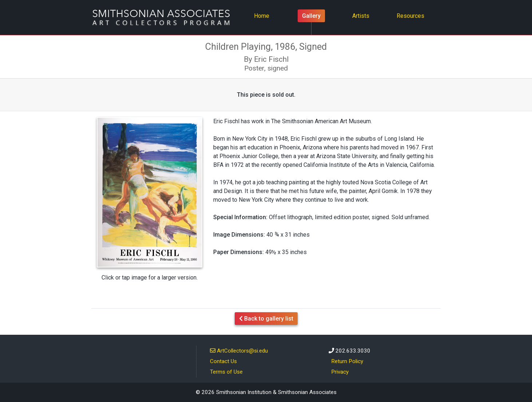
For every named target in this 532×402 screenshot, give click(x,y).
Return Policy (347, 361)
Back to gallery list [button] (266, 319)
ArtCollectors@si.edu (239, 350)
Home (264, 15)
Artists (361, 16)
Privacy (340, 372)
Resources (410, 16)
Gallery (311, 16)
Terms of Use (226, 372)
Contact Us (223, 361)
